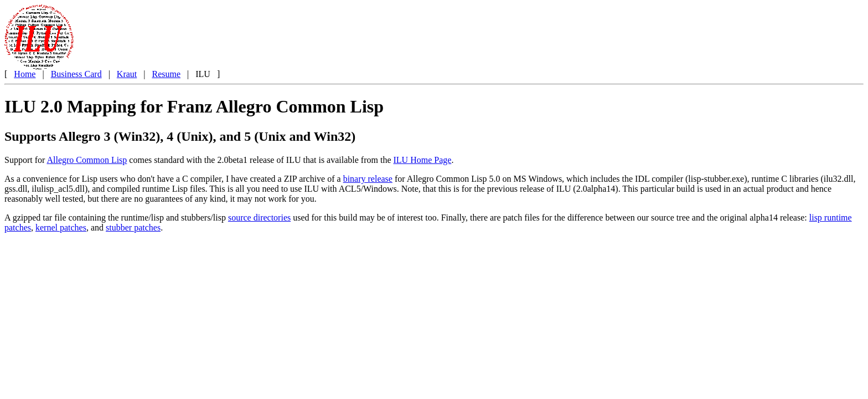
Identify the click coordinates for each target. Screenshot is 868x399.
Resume (166, 74)
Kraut (127, 74)
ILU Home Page (423, 160)
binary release (368, 179)
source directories (259, 218)
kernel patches (61, 227)
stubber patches (133, 227)
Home (25, 74)
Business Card (76, 74)
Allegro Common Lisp (87, 160)
